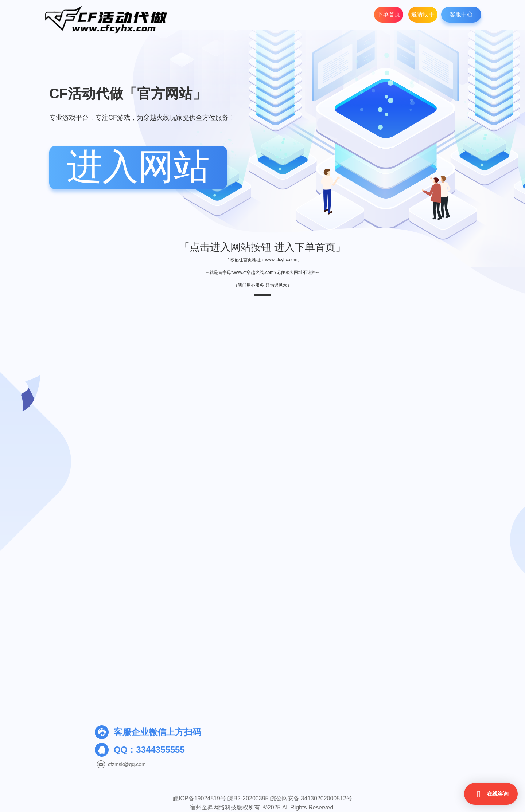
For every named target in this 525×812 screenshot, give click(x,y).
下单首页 (389, 14)
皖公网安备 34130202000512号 (311, 798)
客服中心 (461, 14)
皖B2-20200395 (248, 798)
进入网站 (138, 166)
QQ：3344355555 (149, 750)
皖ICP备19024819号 (199, 798)
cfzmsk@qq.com (127, 764)
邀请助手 (423, 14)
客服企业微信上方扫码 (157, 732)
